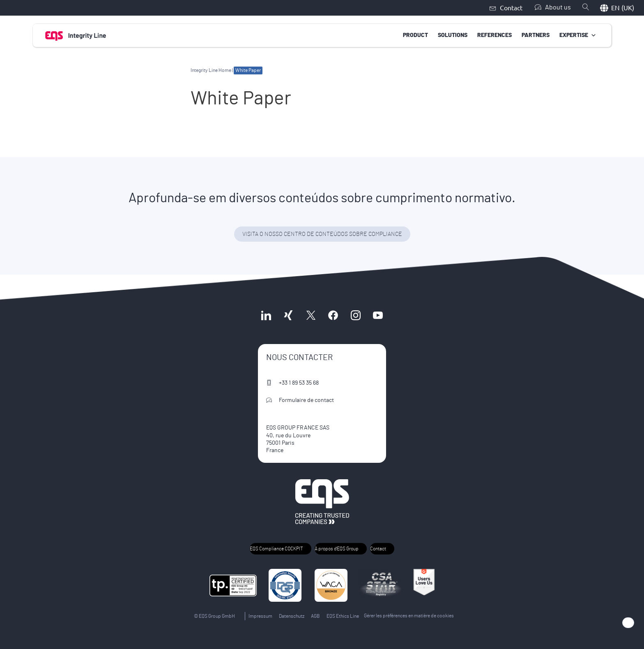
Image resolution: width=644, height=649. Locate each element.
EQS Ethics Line (343, 616)
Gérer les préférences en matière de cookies (409, 616)
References (494, 35)
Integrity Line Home (211, 70)
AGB (315, 616)
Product (415, 35)
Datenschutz (292, 616)
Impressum (260, 616)
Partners (536, 35)
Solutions (453, 35)
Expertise (578, 35)
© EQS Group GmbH (214, 616)
